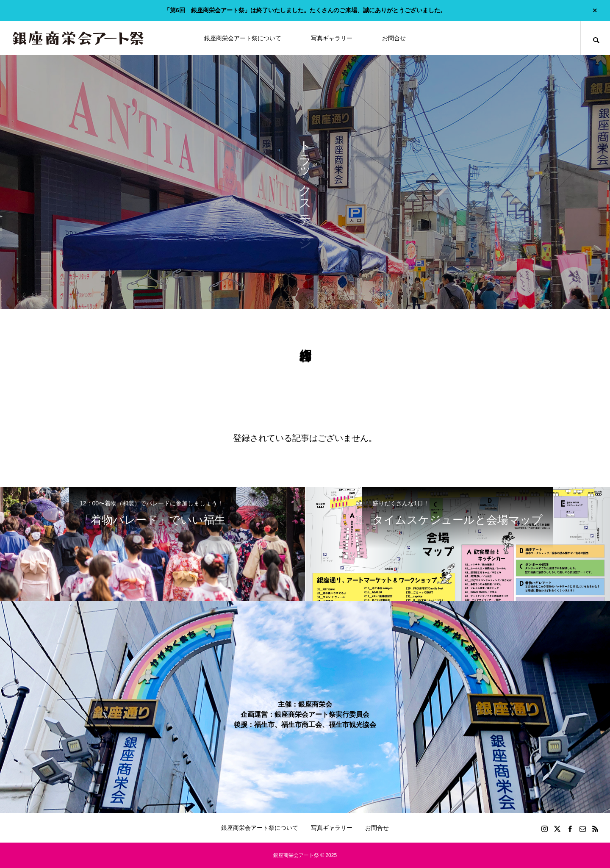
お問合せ (394, 38)
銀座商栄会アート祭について (243, 38)
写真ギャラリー (332, 38)
